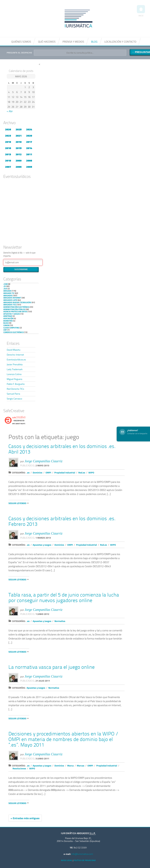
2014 (29, 148)
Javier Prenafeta (15, 364)
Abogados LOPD (10, 300)
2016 (8, 148)
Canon (6, 325)
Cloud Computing (11, 328)
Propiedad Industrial (65, 472)
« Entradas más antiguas (25, 818)
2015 (19, 148)
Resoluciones (19, 768)
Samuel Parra (13, 394)
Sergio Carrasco (14, 399)
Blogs (6, 323)
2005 (29, 167)
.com (5, 284)
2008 (29, 160)
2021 (19, 136)
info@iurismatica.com (82, 854)
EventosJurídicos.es (16, 359)
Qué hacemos (47, 42)
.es (5, 286)
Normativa (60, 621)
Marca (71, 766)
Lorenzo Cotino (14, 374)
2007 (8, 167)
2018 (19, 142)
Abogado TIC (9, 293)
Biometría (8, 321)
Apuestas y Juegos (12, 314)
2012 (19, 154)
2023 (8, 136)
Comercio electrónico (14, 332)
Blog (94, 42)
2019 (8, 142)
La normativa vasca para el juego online (52, 668)
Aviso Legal (67, 860)
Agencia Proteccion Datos (15, 312)
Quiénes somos (21, 42)
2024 (29, 129)
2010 (8, 160)
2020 (29, 136)
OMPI (48, 472)
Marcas (80, 766)
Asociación (8, 318)
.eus (5, 289)
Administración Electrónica (16, 307)
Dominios (37, 472)
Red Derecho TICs (15, 389)
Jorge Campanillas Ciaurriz (44, 461)
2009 (19, 160)
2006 (19, 167)
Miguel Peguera (14, 379)
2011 (29, 154)
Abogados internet (12, 298)
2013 (8, 154)
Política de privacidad (85, 860)
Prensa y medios (73, 42)
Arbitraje (8, 316)
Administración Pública (14, 309)
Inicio (141, 11)
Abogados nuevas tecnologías (17, 302)
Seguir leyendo (17, 503)
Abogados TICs (10, 305)
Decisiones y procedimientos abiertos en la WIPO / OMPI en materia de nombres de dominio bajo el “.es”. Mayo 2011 (63, 740)
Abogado (7, 291)
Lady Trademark (15, 369)
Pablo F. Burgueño (16, 384)
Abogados (8, 296)
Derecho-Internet (15, 355)
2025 (19, 129)
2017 (29, 142)
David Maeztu (14, 350)
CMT (5, 330)
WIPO (91, 472)
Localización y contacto (120, 42)
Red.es (82, 472)
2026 (8, 129)
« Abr (10, 111)
